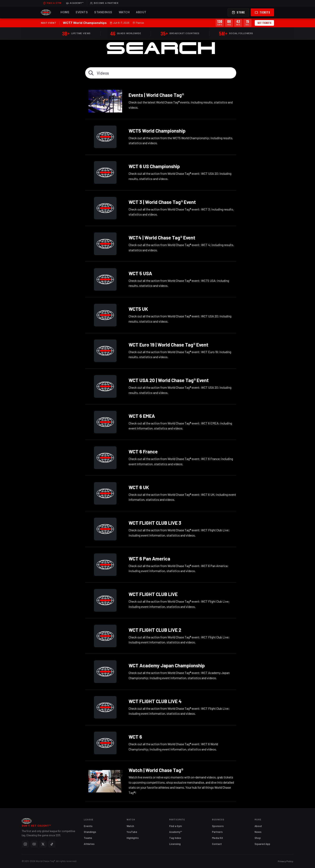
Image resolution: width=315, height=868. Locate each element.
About (141, 12)
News (258, 832)
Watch (124, 12)
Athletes (89, 844)
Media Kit (217, 838)
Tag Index (175, 838)
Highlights (133, 838)
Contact (217, 844)
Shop (258, 838)
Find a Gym (52, 3)
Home (65, 12)
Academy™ (75, 3)
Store (238, 12)
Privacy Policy (286, 861)
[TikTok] (52, 844)
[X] (43, 844)
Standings (103, 12)
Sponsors (218, 826)
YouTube (132, 832)
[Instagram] (25, 844)
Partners (217, 832)
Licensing (175, 844)
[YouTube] (34, 844)
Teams (88, 838)
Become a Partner (104, 3)
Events (82, 12)
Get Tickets (264, 23)
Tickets (262, 12)
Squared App (262, 844)
